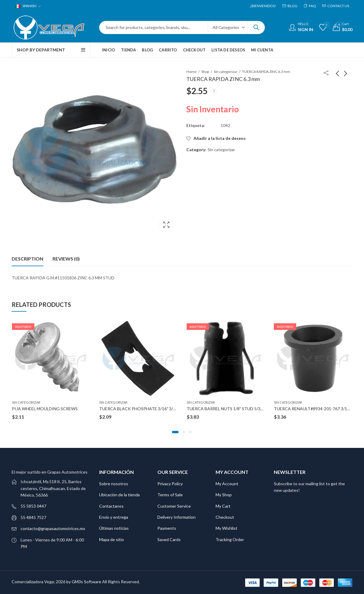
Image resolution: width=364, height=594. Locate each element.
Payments (167, 528)
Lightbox (166, 225)
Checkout (225, 517)
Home (191, 72)
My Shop (224, 494)
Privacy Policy (170, 483)
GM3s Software (87, 581)
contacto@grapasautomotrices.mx (53, 528)
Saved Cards (169, 539)
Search (256, 27)
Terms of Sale (170, 494)
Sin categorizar (226, 72)
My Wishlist (226, 528)
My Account (227, 483)
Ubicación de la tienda (119, 494)
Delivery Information (176, 517)
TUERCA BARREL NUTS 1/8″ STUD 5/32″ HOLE (231, 408)
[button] (175, 432)
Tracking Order (230, 539)
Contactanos (111, 505)
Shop (205, 72)
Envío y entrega (114, 517)
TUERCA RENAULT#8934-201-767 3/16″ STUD (318, 408)
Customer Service (174, 505)
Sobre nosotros (114, 483)
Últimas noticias (114, 528)
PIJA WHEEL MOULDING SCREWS (45, 408)
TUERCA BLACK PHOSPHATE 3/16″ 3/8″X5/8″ (143, 408)
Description (27, 258)
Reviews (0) (66, 258)
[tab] (27, 258)
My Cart (223, 505)
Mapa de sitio (112, 539)
